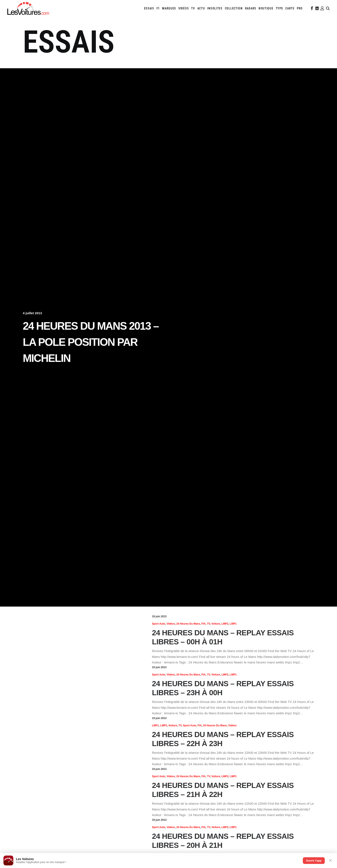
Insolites (215, 8)
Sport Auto (159, 624)
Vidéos (184, 8)
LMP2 (225, 624)
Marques (169, 8)
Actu (201, 8)
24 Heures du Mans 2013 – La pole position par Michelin (91, 342)
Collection (234, 8)
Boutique (266, 8)
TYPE (279, 8)
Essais (149, 8)
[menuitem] (149, 8)
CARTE (290, 8)
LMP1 (233, 624)
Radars (251, 8)
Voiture (216, 624)
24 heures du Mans (188, 624)
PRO (300, 8)
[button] (311, 8)
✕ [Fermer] (330, 860)
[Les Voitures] (28, 8)
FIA (203, 624)
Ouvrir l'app (314, 861)
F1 (158, 8)
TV (193, 8)
